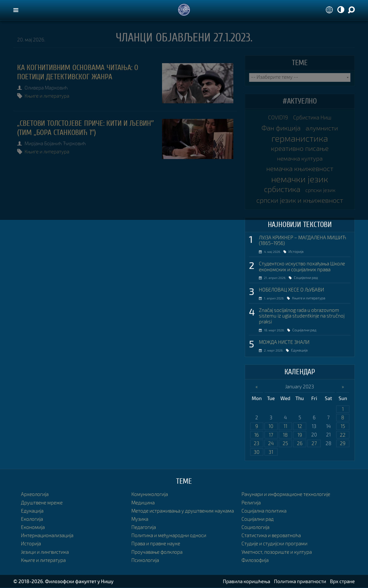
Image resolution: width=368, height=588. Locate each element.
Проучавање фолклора (157, 552)
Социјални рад (309, 278)
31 (271, 452)
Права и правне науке (156, 544)
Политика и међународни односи (169, 536)
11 (285, 426)
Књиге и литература (47, 96)
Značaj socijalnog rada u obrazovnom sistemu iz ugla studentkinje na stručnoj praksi (302, 316)
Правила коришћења (246, 581)
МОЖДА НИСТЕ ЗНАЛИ (284, 342)
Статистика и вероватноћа (271, 536)
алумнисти (322, 128)
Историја (299, 251)
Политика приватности (300, 581)
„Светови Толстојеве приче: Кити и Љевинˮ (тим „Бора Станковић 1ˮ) (85, 128)
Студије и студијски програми (274, 544)
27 (314, 443)
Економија (33, 527)
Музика (140, 519)
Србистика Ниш (312, 117)
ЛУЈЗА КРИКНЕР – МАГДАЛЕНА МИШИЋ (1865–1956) (302, 240)
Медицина (143, 503)
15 (343, 426)
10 (271, 426)
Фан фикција (281, 128)
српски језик (320, 190)
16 (257, 435)
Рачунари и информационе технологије (286, 495)
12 (300, 426)
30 (257, 452)
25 (285, 443)
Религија (251, 503)
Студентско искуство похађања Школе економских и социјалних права (302, 267)
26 (300, 443)
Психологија (145, 560)
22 (343, 435)
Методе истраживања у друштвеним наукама (183, 511)
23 (257, 443)
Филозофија (255, 560)
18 (285, 435)
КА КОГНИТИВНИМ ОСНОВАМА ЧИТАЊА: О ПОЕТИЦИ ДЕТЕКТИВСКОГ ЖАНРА (78, 72)
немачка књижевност (300, 169)
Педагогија (144, 527)
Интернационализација (47, 536)
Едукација (303, 350)
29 (343, 443)
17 (271, 435)
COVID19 (278, 117)
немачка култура (300, 158)
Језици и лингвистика (45, 552)
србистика (282, 189)
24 (271, 443)
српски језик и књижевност (300, 200)
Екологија (32, 519)
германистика (300, 138)
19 (300, 435)
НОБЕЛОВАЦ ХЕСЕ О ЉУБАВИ (291, 290)
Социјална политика (264, 511)
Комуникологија (150, 495)
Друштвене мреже (42, 503)
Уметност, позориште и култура (277, 552)
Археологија (35, 495)
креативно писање (300, 148)
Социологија (255, 527)
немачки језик (300, 179)
